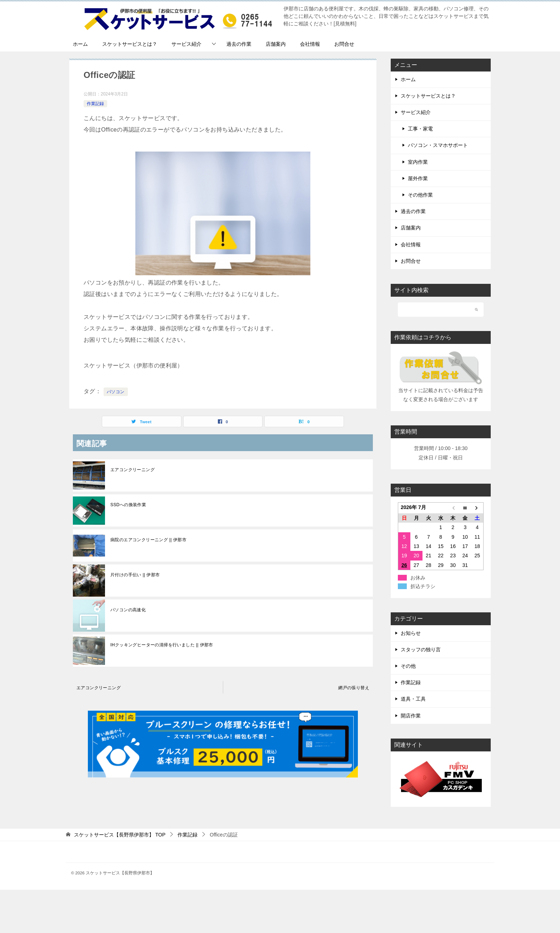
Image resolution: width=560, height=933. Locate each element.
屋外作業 (418, 178)
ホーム (80, 44)
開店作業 (411, 716)
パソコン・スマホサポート (438, 145)
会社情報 (310, 44)
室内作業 (418, 162)
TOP (120, 835)
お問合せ (344, 44)
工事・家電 (420, 129)
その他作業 (420, 195)
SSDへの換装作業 (128, 505)
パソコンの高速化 (128, 610)
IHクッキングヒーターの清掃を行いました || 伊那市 (162, 645)
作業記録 (95, 104)
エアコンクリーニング (132, 470)
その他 (408, 666)
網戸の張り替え (354, 688)
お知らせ (411, 633)
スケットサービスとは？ (130, 44)
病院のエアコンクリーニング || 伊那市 (148, 540)
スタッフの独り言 (421, 650)
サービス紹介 (186, 44)
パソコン (116, 392)
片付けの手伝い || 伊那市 (135, 575)
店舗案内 (276, 44)
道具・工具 (413, 699)
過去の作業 (239, 44)
